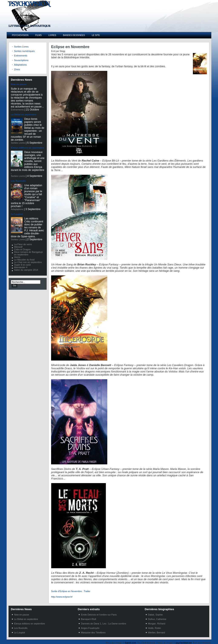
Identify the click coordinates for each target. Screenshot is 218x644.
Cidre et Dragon (22, 249)
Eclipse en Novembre (70, 47)
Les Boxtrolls (18, 181)
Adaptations (17, 209)
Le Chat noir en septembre (28, 262)
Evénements (17, 110)
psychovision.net (184, 643)
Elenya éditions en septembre (27, 148)
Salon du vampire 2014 (26, 270)
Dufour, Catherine (157, 619)
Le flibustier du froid (24, 260)
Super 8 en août (22, 265)
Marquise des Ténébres (93, 633)
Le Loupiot (17, 214)
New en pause (19, 84)
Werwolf (18, 247)
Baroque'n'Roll (88, 619)
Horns (17, 257)
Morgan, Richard (157, 624)
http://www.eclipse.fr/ (62, 597)
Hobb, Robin (154, 628)
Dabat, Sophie (155, 615)
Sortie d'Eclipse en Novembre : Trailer (71, 591)
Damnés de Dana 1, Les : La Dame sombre (103, 624)
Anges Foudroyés (90, 628)
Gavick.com (131, 643)
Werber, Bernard (157, 633)
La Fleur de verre (23, 244)
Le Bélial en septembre (24, 114)
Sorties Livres (18, 143)
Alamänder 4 (21, 267)
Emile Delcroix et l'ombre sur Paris (99, 615)
